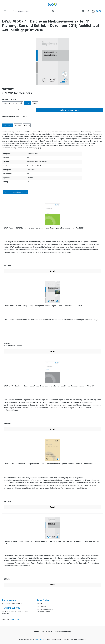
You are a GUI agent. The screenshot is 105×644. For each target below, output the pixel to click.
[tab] (7, 125)
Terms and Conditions (45, 609)
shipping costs (41, 639)
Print (35, 103)
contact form (14, 619)
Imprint (40, 604)
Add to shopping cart (69, 110)
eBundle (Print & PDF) (13, 103)
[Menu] (5, 11)
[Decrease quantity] (4, 110)
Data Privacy (42, 606)
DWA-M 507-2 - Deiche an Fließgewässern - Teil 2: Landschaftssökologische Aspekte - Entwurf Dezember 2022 (50, 464)
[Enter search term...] (31, 11)
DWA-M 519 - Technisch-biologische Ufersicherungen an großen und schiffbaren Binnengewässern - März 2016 (50, 386)
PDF (27, 103)
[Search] (53, 11)
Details (53, 271)
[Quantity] (19, 110)
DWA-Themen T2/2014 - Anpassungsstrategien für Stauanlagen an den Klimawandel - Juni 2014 (43, 306)
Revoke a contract (44, 612)
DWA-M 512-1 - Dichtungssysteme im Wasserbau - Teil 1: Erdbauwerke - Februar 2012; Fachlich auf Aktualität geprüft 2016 (51, 543)
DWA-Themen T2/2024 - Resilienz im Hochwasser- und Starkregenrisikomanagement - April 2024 (44, 228)
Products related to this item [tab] (15, 192)
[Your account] (88, 11)
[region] (52, 62)
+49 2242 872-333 (11, 608)
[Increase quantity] (33, 110)
